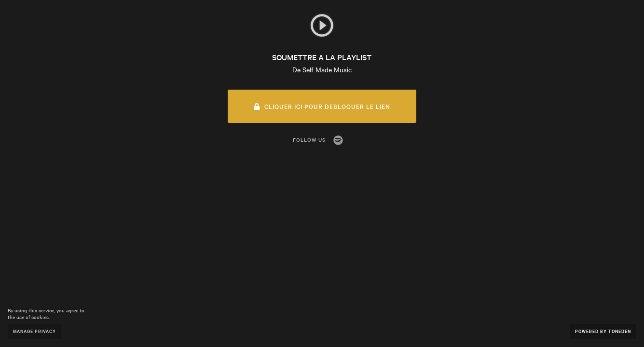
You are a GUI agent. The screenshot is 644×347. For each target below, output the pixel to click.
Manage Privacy (34, 331)
